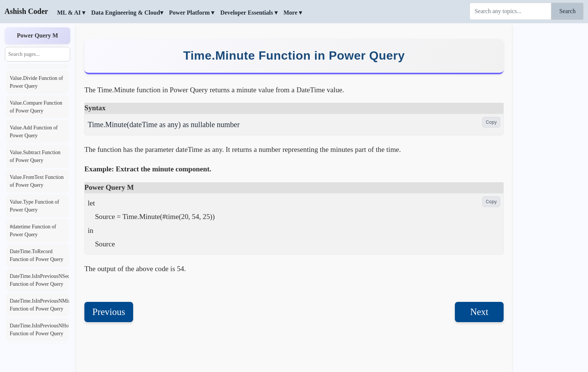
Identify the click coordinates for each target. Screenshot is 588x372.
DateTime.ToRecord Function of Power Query (37, 255)
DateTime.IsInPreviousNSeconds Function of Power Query (39, 280)
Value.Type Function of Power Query (34, 206)
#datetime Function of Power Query (33, 231)
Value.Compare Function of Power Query (36, 107)
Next (479, 293)
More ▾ (293, 13)
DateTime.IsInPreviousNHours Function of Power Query (39, 330)
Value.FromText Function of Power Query (37, 181)
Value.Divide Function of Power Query (36, 82)
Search (567, 11)
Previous (109, 293)
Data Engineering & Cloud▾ (127, 13)
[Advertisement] (550, 137)
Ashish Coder (26, 11)
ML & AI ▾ (71, 13)
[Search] (510, 11)
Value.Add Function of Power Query (34, 132)
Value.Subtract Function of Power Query (35, 156)
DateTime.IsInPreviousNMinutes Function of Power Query (39, 305)
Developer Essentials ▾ (249, 13)
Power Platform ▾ (192, 13)
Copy (491, 104)
